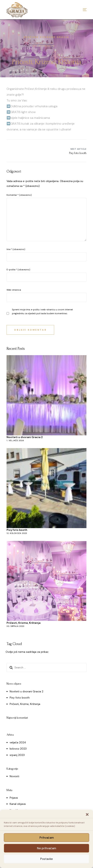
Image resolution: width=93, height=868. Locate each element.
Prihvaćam (47, 838)
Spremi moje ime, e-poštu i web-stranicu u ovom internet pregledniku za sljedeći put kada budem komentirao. (42, 311)
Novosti (14, 776)
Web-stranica (14, 290)
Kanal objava (18, 804)
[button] (87, 814)
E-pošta (18, 270)
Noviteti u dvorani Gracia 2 (25, 437)
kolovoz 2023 (18, 749)
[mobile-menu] (79, 10)
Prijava (14, 798)
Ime (16, 249)
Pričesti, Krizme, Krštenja (23, 623)
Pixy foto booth (17, 530)
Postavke (46, 859)
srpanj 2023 (17, 755)
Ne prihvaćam (46, 848)
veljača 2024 (18, 742)
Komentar (19, 195)
